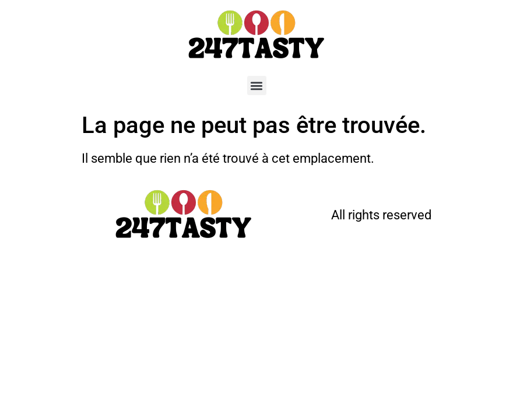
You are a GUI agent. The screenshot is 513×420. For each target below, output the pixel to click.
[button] (257, 85)
